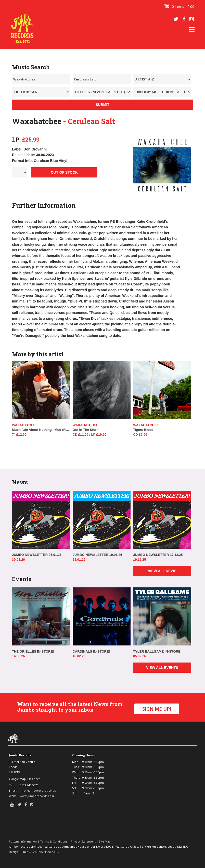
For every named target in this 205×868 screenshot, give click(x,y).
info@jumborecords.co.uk (38, 790)
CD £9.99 (140, 435)
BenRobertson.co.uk (45, 852)
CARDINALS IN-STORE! (91, 651)
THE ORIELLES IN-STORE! (33, 651)
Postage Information (23, 841)
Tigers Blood (143, 430)
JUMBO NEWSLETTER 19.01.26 (97, 555)
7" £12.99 (19, 435)
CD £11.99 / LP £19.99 (90, 435)
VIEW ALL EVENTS (162, 668)
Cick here (34, 779)
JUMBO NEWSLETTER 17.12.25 (158, 555)
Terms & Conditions (54, 841)
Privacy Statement (83, 841)
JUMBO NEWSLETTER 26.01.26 (37, 555)
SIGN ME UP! (157, 709)
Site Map (105, 841)
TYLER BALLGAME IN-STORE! (157, 651)
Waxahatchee (25, 425)
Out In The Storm (86, 430)
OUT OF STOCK (64, 172)
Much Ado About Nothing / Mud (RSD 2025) (41, 430)
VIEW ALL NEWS (162, 571)
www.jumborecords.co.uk (38, 796)
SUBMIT (102, 105)
